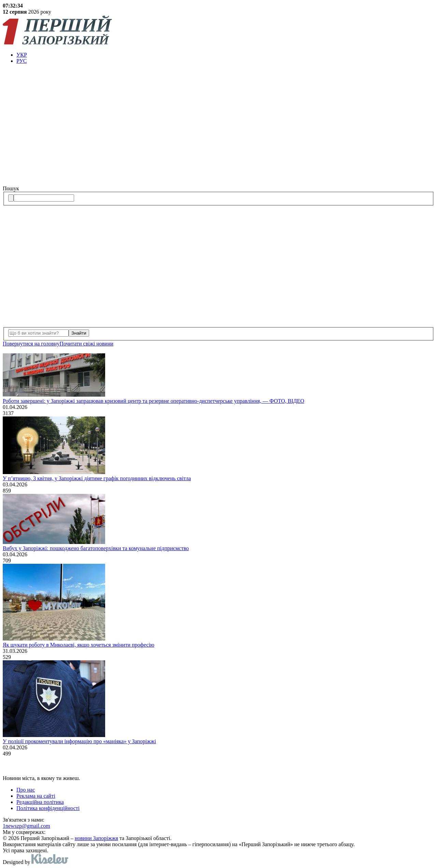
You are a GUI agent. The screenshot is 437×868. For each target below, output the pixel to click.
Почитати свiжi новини (86, 344)
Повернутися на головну (31, 344)
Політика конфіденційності (48, 808)
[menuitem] (225, 55)
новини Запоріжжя (96, 838)
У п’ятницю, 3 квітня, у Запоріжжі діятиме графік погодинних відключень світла (97, 478)
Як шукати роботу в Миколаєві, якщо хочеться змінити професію (79, 645)
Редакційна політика (40, 802)
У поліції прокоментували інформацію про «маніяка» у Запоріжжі (79, 741)
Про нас (26, 790)
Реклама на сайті (36, 796)
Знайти (79, 333)
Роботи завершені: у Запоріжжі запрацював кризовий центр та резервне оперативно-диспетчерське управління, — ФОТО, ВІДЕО (153, 401)
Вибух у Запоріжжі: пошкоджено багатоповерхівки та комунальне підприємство (96, 548)
